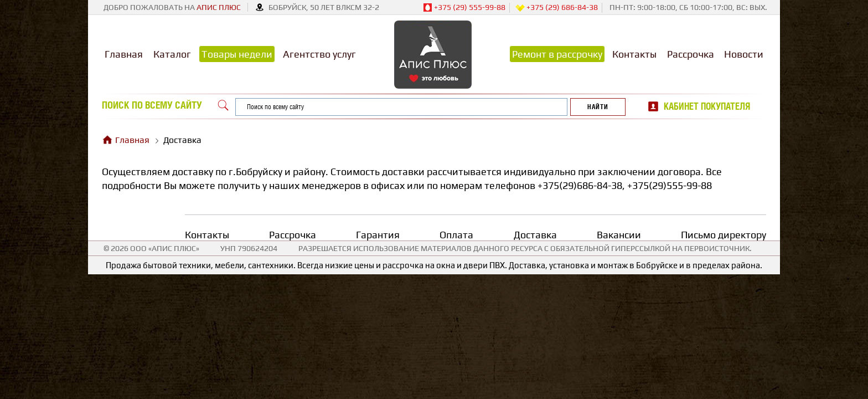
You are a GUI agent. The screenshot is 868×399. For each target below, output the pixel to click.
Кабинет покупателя (707, 106)
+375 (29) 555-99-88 (464, 8)
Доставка (535, 235)
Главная (124, 54)
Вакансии (619, 235)
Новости (744, 54)
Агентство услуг (319, 54)
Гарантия (378, 235)
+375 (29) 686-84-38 (557, 8)
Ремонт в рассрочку (557, 54)
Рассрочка (691, 54)
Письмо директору (724, 235)
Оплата (456, 235)
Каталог (172, 54)
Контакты (634, 54)
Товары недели (237, 54)
